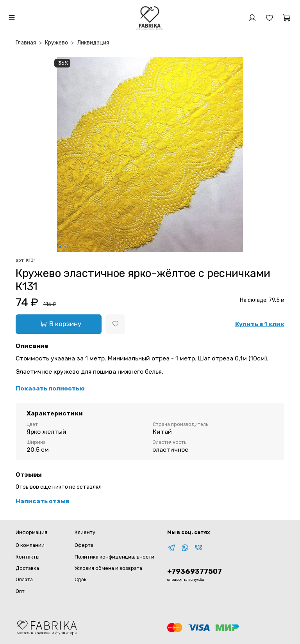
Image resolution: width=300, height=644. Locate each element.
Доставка (27, 568)
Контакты (28, 557)
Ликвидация (93, 43)
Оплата (24, 579)
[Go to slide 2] (66, 247)
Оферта (84, 545)
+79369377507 (195, 571)
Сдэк (81, 579)
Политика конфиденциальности (114, 557)
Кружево (56, 43)
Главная (26, 43)
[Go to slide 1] (60, 247)
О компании (30, 545)
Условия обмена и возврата (108, 568)
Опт (20, 591)
